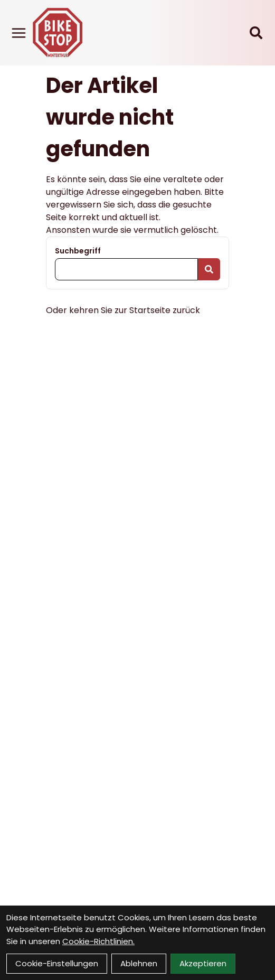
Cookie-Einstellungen (57, 963)
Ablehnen (139, 963)
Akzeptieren (203, 963)
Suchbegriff (78, 251)
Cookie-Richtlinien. (98, 941)
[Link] (19, 33)
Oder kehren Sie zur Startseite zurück (123, 310)
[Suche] (256, 33)
